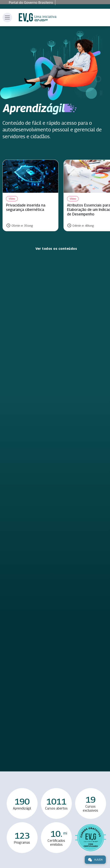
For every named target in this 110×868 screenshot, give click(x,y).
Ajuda (95, 860)
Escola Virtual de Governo (38, 18)
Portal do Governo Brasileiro (31, 2)
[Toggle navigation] (7, 17)
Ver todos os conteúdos (56, 249)
